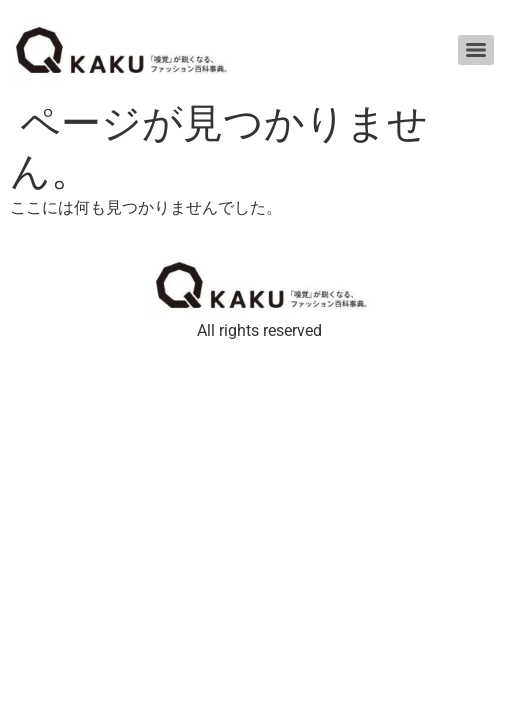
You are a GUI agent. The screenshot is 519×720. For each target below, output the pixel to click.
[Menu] (476, 50)
